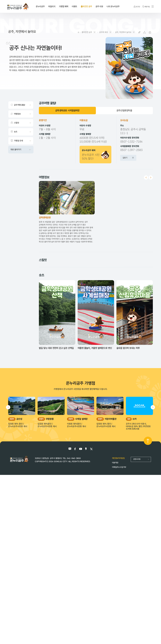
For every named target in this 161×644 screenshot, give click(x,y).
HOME (78, 32)
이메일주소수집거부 (119, 632)
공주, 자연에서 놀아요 (123, 32)
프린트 (150, 32)
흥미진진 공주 (87, 32)
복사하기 (139, 32)
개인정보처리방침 (118, 623)
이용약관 (115, 628)
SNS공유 (145, 32)
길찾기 (128, 158)
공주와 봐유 (104, 32)
